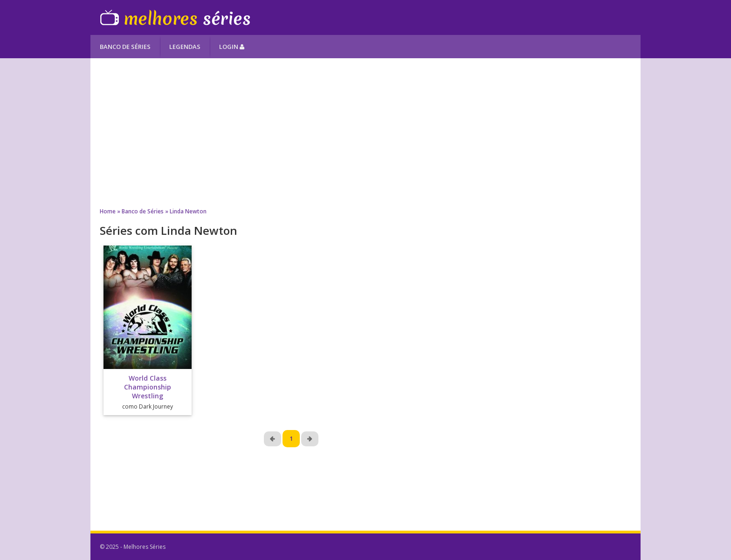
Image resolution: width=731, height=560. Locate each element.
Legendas (185, 47)
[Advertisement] (365, 133)
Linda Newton (188, 211)
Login (232, 47)
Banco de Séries (125, 47)
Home (108, 211)
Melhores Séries (175, 17)
